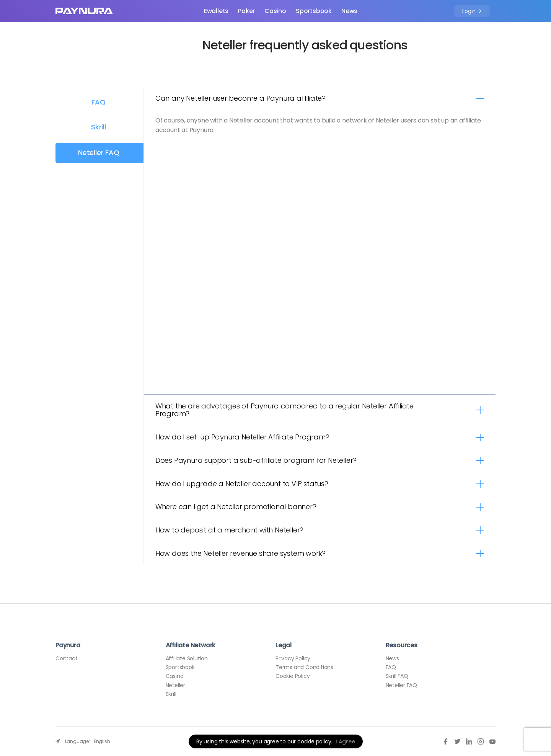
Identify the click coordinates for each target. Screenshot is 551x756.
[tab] (320, 99)
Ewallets (216, 11)
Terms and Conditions (304, 667)
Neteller (175, 685)
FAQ (98, 102)
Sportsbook (314, 11)
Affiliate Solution (187, 658)
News (349, 11)
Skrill (99, 127)
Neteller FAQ (99, 153)
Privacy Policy (293, 658)
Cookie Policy (293, 676)
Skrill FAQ (397, 676)
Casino (275, 11)
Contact (67, 658)
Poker (246, 11)
